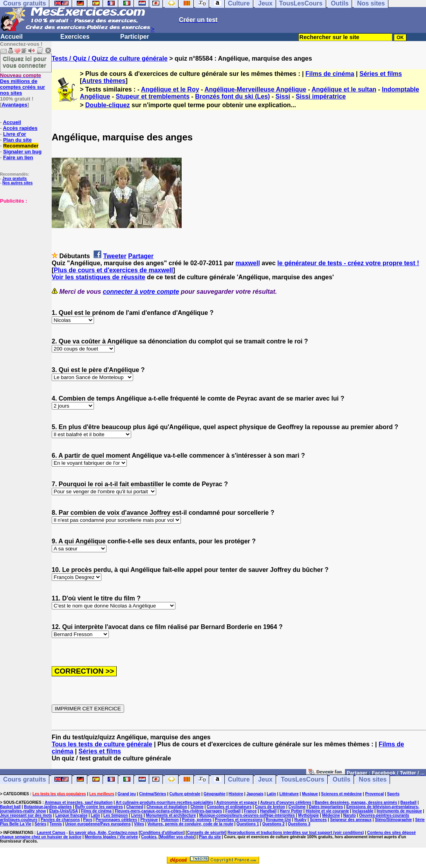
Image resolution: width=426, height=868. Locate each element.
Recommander (21, 146)
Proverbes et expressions (239, 820)
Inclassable (363, 811)
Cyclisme (297, 807)
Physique (149, 820)
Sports (394, 794)
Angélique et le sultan (344, 89)
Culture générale (185, 794)
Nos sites (373, 779)
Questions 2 (273, 824)
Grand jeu (127, 794)
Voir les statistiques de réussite (98, 277)
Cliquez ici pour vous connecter (25, 62)
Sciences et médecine (341, 794)
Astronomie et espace (236, 802)
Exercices (75, 37)
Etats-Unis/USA (64, 811)
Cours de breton (270, 807)
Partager (141, 256)
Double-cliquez (108, 105)
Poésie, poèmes (197, 820)
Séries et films (381, 74)
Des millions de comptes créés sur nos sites (23, 84)
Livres (137, 815)
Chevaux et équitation (167, 807)
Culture (239, 779)
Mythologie (309, 815)
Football (233, 811)
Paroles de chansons (60, 820)
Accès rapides (20, 128)
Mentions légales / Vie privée (111, 837)
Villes (139, 824)
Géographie (215, 794)
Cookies (149, 837)
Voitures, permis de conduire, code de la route (190, 824)
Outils (342, 779)
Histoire (236, 794)
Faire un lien (18, 157)
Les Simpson (116, 815)
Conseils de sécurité (206, 833)
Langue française (71, 815)
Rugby (301, 820)
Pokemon (170, 820)
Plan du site (17, 140)
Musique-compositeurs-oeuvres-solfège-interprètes (247, 815)
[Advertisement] (23, 243)
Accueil (12, 37)
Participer (135, 37)
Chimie (197, 807)
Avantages (14, 105)
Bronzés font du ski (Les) (232, 96)
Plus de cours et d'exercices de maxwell (113, 270)
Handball (268, 811)
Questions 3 (299, 824)
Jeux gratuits (14, 179)
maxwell (248, 263)
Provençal (374, 794)
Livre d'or (15, 134)
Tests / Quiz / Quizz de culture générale (110, 58)
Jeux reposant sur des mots (26, 815)
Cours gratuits (24, 779)
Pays (88, 820)
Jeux (265, 779)
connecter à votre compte (141, 292)
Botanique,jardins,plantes (48, 807)
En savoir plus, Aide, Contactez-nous (103, 833)
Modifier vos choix (177, 837)
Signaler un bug (22, 152)
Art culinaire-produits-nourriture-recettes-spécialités (165, 802)
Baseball (409, 802)
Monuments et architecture (171, 815)
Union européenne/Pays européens (98, 824)
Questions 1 (248, 824)
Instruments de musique (399, 811)
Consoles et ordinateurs (229, 807)
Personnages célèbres (116, 820)
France (250, 811)
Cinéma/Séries (153, 794)
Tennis (56, 824)
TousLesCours (302, 779)
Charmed (134, 807)
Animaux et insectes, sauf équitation (79, 802)
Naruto (350, 815)
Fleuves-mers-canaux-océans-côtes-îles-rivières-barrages (168, 811)
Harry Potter (291, 811)
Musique (310, 794)
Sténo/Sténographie (393, 820)
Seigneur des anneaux (351, 820)
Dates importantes (326, 807)
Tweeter (115, 256)
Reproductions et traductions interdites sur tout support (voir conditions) (296, 833)
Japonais (255, 794)
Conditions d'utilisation (162, 833)
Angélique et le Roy (170, 89)
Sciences (318, 820)
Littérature (289, 794)
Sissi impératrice (321, 96)
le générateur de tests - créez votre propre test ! (348, 263)
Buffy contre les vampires (99, 807)
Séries (40, 824)
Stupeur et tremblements (153, 96)
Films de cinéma (330, 74)
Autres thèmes (104, 81)
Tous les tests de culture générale (102, 744)
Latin (271, 794)
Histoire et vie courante (328, 811)
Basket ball (10, 807)
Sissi (283, 96)
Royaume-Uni (278, 820)
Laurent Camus (51, 833)
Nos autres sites (17, 183)
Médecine (331, 815)
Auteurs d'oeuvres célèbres (286, 802)
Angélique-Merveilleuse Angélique (255, 89)
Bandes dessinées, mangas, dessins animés (356, 802)
